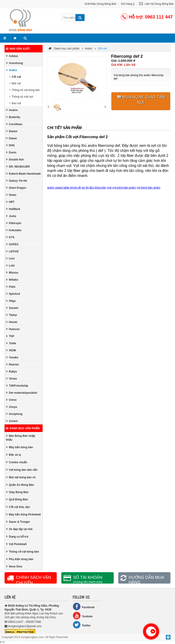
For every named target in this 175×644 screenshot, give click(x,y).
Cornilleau (14, 124)
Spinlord (13, 294)
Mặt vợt (15, 83)
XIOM (11, 350)
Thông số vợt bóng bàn (24, 90)
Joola (11, 216)
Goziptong (14, 414)
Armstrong (14, 63)
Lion (10, 258)
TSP (10, 336)
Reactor (13, 364)
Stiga (11, 301)
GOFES (12, 244)
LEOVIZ (12, 251)
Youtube (83, 616)
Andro (11, 70)
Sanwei (12, 308)
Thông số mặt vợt (21, 97)
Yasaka (12, 357)
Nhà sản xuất (18, 49)
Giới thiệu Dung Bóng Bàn (101, 4)
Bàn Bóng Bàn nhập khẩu (21, 438)
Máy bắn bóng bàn (19, 447)
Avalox (12, 110)
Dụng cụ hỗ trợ (17, 537)
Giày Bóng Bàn (17, 492)
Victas (11, 379)
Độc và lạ (13, 455)
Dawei (11, 138)
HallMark (13, 209)
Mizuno (12, 273)
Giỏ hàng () (128, 4)
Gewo (11, 195)
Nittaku (12, 280)
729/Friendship (17, 386)
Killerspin (14, 223)
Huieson (13, 329)
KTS (10, 237)
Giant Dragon (16, 188)
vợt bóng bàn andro (149, 188)
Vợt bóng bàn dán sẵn (22, 470)
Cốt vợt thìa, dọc (18, 507)
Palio (11, 287)
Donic (11, 152)
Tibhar (12, 315)
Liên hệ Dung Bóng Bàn (157, 4)
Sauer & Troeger (18, 522)
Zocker (12, 421)
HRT (10, 202)
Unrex (11, 400)
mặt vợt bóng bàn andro (121, 188)
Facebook (84, 606)
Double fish (15, 159)
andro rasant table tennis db (64, 188)
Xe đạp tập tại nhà (19, 529)
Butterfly (13, 117)
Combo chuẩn (17, 462)
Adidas (12, 56)
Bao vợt (15, 103)
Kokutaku (14, 230)
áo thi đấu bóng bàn (94, 188)
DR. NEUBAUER (18, 167)
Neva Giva (14, 566)
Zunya (11, 407)
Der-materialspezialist (22, 393)
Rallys (11, 371)
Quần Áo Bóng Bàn (20, 485)
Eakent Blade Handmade (23, 174)
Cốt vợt (15, 77)
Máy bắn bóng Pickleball (23, 514)
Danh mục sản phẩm (23, 428)
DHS (10, 145)
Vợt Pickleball (16, 544)
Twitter (82, 625)
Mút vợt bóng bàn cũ (21, 477)
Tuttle (11, 343)
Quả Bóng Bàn (17, 499)
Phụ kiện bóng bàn (20, 559)
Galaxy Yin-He (17, 181)
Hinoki (12, 322)
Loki (10, 265)
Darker (12, 131)
